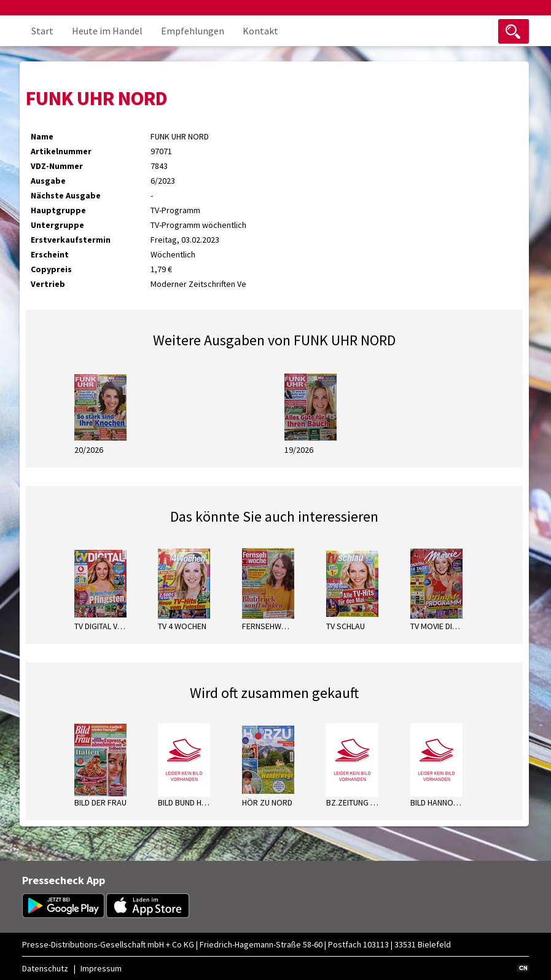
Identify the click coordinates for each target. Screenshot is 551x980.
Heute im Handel (107, 31)
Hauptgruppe (58, 210)
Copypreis (51, 269)
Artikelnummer (61, 151)
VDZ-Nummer (57, 166)
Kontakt (260, 31)
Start (42, 31)
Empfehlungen (193, 31)
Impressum (101, 968)
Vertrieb (48, 284)
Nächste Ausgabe (66, 195)
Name (42, 136)
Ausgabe (48, 181)
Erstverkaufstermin (71, 240)
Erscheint (50, 254)
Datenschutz (45, 968)
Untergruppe (57, 225)
